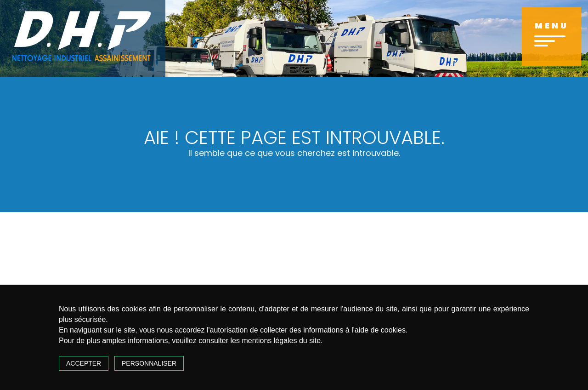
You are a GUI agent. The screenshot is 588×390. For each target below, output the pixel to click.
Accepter (84, 363)
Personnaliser (149, 363)
